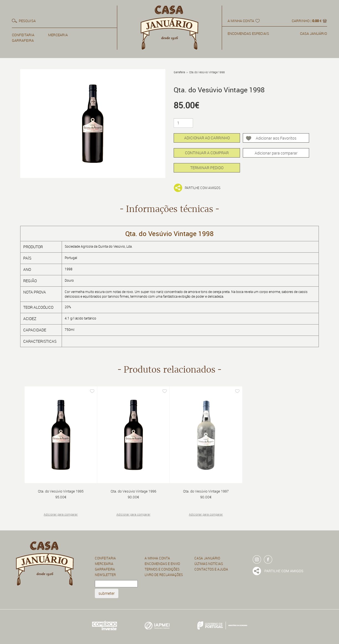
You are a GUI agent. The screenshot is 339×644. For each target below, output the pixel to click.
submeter (107, 593)
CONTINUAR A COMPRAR (207, 153)
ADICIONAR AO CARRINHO (207, 138)
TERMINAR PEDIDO (207, 168)
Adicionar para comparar (276, 153)
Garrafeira (179, 72)
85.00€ (186, 105)
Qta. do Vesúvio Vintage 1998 (207, 72)
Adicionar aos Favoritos (276, 138)
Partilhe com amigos (203, 188)
